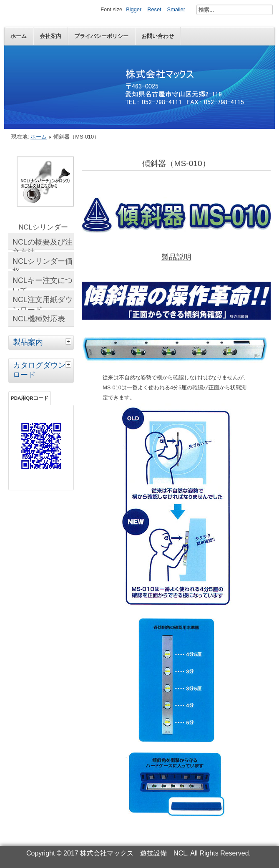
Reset (154, 9)
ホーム (19, 36)
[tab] (69, 341)
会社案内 (50, 36)
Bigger (134, 9)
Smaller (176, 9)
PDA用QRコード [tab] (30, 398)
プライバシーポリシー (101, 36)
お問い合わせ (158, 36)
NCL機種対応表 (39, 319)
